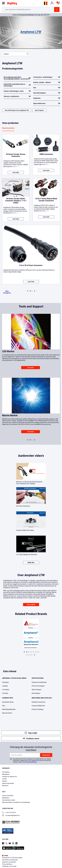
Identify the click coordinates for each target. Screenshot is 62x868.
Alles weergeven (7, 292)
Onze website (31, 605)
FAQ (4, 706)
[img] (12, 4)
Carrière (4, 779)
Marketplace (6, 774)
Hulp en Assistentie (8, 796)
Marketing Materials (9, 709)
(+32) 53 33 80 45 (9, 813)
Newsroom (5, 786)
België (5, 856)
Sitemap (5, 781)
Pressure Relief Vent (38, 706)
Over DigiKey (6, 772)
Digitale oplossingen (8, 783)
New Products (39, 110)
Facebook (5, 682)
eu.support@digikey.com (11, 816)
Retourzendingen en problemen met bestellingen (16, 802)
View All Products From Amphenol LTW (17, 110)
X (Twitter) (6, 690)
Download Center (8, 702)
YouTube (5, 693)
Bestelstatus (6, 798)
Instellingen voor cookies (9, 866)
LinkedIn (5, 686)
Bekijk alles (31, 563)
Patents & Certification (39, 682)
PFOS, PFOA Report (38, 686)
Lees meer (16, 172)
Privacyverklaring (31, 762)
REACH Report (37, 690)
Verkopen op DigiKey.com (10, 777)
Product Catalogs (38, 709)
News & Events (7, 713)
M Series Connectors (38, 702)
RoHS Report (36, 693)
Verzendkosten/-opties (9, 800)
